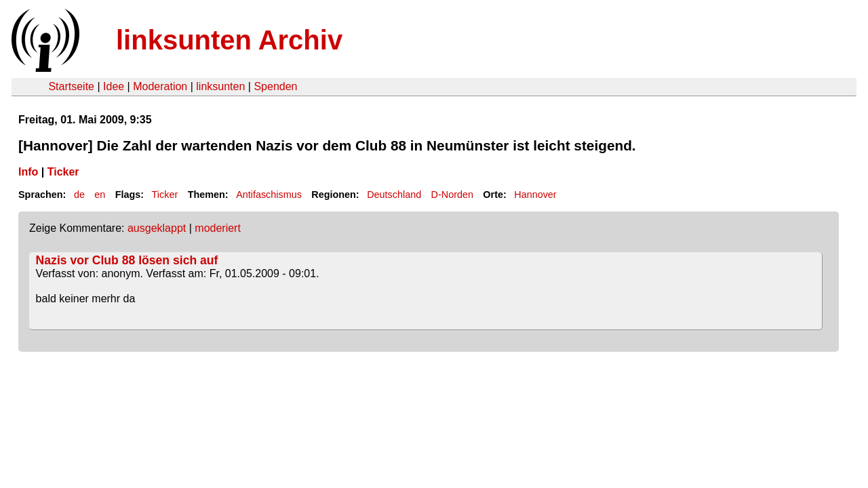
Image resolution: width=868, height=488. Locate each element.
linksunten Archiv (229, 40)
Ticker (63, 172)
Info (28, 172)
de (79, 195)
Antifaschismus (269, 195)
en (100, 195)
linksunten (220, 86)
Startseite (71, 86)
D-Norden (452, 195)
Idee (114, 86)
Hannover (535, 195)
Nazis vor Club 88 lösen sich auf (127, 260)
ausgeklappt (157, 228)
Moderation (160, 86)
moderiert (218, 228)
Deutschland (394, 195)
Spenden (275, 86)
